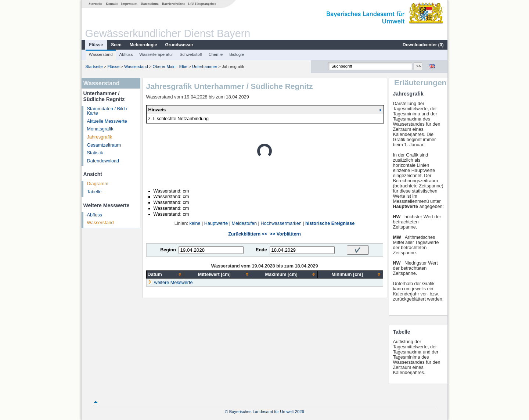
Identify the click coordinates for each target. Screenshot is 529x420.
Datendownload (103, 161)
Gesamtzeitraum (104, 145)
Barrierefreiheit (173, 4)
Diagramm (98, 184)
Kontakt (112, 4)
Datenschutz (150, 4)
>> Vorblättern (285, 234)
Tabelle (94, 192)
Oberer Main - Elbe (170, 67)
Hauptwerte (216, 223)
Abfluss (126, 54)
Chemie (216, 54)
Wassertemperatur (156, 54)
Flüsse (96, 45)
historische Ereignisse (330, 223)
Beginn (168, 250)
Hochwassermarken (281, 223)
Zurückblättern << (248, 234)
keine (195, 223)
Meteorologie (143, 45)
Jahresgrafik (100, 137)
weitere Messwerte (174, 283)
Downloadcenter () (423, 45)
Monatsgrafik (100, 129)
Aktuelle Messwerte (107, 121)
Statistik (95, 153)
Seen (116, 45)
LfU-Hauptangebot (202, 4)
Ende (261, 250)
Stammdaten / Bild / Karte (107, 111)
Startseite (95, 4)
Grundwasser (179, 45)
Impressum (129, 4)
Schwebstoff (191, 54)
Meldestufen (244, 223)
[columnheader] (165, 274)
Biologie (237, 54)
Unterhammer (205, 67)
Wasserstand (101, 54)
